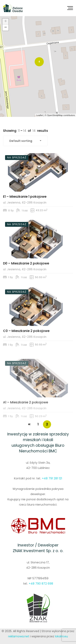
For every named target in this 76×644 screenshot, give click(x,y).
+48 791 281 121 (52, 478)
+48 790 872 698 (41, 584)
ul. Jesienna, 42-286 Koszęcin (25, 210)
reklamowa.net (19, 636)
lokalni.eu (61, 636)
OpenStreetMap (55, 115)
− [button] (6, 28)
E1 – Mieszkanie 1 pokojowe (25, 204)
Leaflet (40, 115)
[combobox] (25, 141)
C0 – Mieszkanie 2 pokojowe (26, 350)
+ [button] (6, 22)
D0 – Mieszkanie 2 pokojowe (26, 277)
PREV (29, 424)
